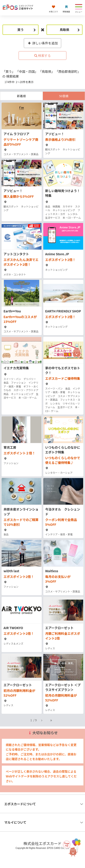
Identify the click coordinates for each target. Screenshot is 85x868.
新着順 (21, 96)
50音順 (64, 96)
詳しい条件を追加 (42, 43)
